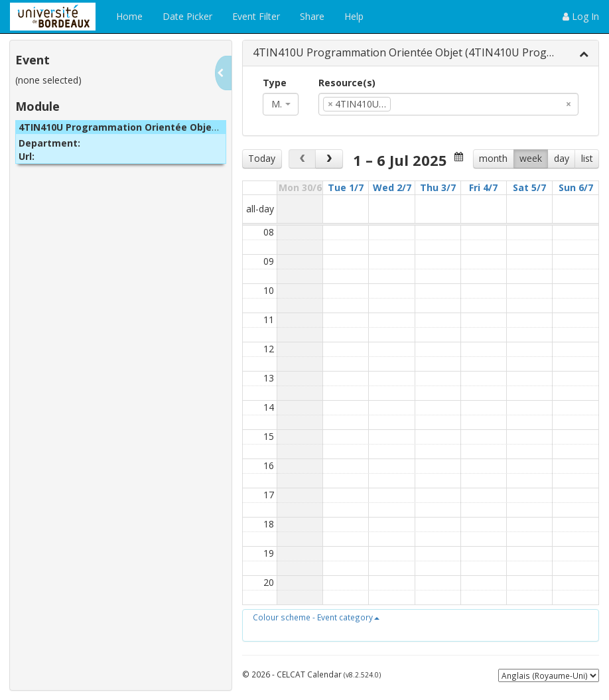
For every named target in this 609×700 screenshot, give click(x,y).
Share (312, 16)
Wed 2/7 (392, 187)
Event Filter (256, 16)
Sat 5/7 (529, 187)
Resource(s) (347, 83)
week (531, 158)
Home (129, 16)
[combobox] (281, 104)
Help (354, 16)
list (587, 158)
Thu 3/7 (438, 187)
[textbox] (414, 104)
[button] (316, 617)
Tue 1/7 (346, 187)
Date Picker (187, 16)
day (562, 158)
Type (275, 83)
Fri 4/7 (483, 187)
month (493, 158)
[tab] (421, 53)
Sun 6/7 (576, 187)
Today (262, 158)
